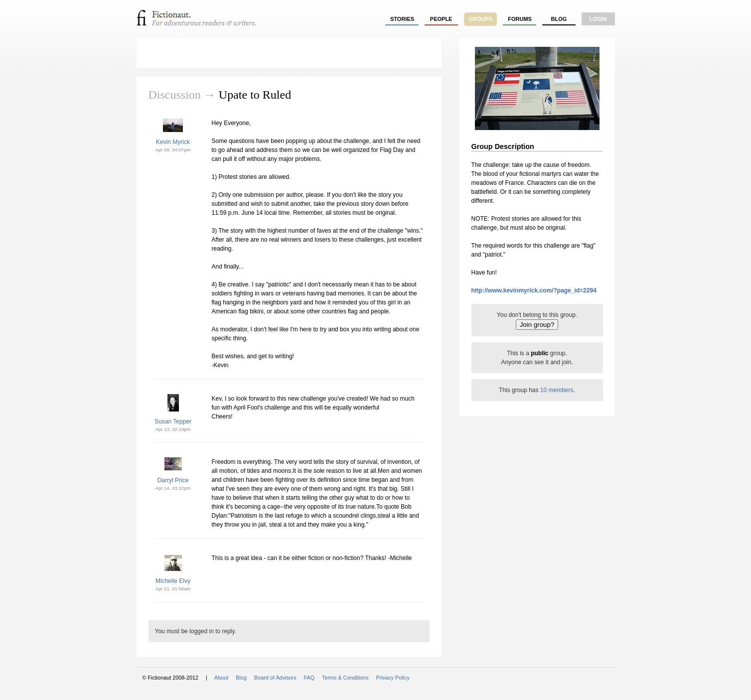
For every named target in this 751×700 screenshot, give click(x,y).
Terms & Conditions (345, 678)
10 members (557, 390)
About (221, 678)
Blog (559, 19)
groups (481, 19)
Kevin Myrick (173, 142)
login (598, 19)
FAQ (309, 678)
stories (402, 19)
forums (520, 19)
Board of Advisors (275, 678)
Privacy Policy (393, 678)
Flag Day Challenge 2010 (219, 53)
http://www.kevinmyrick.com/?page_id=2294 (534, 290)
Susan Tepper (173, 421)
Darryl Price (173, 480)
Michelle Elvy (173, 581)
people (441, 19)
